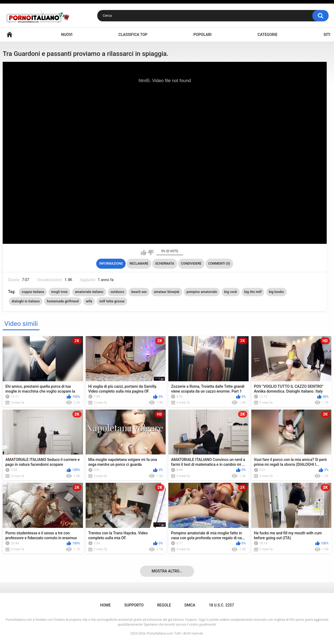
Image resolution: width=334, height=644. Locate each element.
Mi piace (144, 252)
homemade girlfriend (63, 301)
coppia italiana (33, 292)
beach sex (139, 292)
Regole (164, 605)
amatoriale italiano (89, 292)
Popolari (203, 35)
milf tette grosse (112, 301)
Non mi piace (151, 252)
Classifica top (133, 35)
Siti (327, 35)
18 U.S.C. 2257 (221, 605)
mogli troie (60, 292)
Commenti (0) (219, 264)
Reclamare (139, 264)
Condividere (191, 264)
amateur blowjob (167, 292)
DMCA (190, 605)
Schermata (165, 264)
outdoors (117, 292)
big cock (231, 292)
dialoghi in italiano (26, 301)
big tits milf (253, 292)
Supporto (134, 605)
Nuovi (67, 35)
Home (9, 35)
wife (89, 301)
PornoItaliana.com (160, 633)
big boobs (276, 292)
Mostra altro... (167, 571)
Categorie (268, 35)
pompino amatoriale (202, 292)
